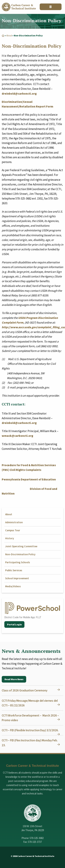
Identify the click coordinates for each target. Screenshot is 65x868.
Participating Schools (18, 562)
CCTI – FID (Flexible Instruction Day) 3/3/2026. (30, 730)
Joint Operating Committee (21, 546)
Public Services (14, 570)
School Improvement (17, 578)
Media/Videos (13, 586)
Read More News (14, 679)
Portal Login (14, 624)
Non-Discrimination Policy (20, 554)
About (9, 36)
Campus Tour (13, 530)
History (10, 538)
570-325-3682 (37, 838)
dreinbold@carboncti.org (19, 94)
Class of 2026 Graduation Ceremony (25, 690)
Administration (14, 522)
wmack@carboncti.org (17, 436)
